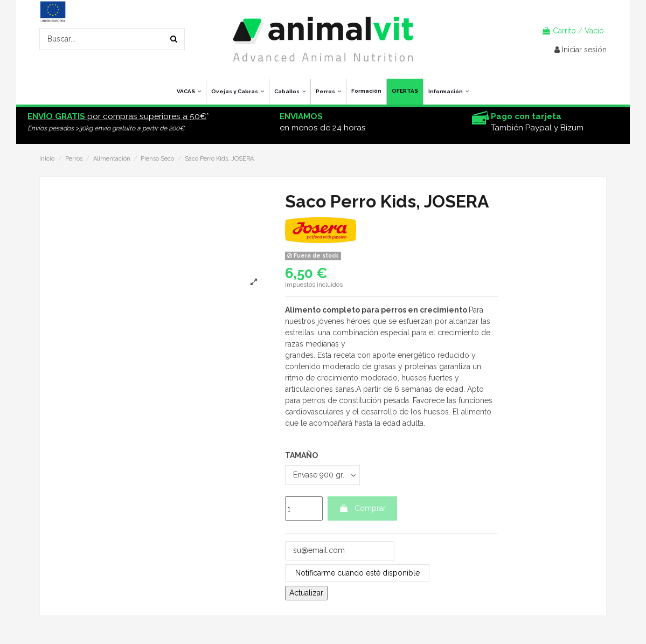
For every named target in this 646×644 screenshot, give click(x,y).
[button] (448, 92)
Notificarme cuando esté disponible (357, 573)
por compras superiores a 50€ (117, 116)
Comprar (362, 508)
